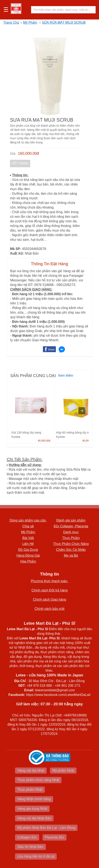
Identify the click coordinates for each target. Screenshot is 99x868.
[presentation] (82, 411)
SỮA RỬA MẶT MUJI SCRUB (64, 23)
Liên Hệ (28, 544)
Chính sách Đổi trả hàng (50, 590)
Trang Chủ (11, 23)
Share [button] (51, 350)
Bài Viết (28, 538)
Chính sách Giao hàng (49, 599)
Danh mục (71, 532)
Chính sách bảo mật (49, 609)
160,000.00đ (28, 153)
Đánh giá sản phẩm (71, 520)
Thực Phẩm (71, 538)
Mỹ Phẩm (30, 23)
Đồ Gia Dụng (28, 550)
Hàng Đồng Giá (28, 556)
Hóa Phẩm (28, 561)
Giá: (13, 154)
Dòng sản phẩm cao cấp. (28, 520)
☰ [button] (6, 10)
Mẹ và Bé (71, 556)
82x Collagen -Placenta (71, 526)
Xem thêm (66, 375)
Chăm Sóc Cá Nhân (71, 550)
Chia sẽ (28, 526)
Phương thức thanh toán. (50, 581)
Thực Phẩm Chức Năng (71, 544)
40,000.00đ (44, 441)
